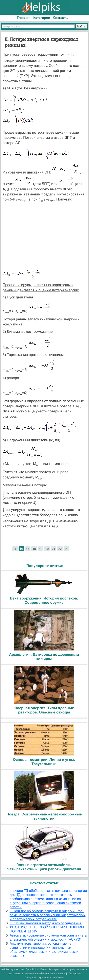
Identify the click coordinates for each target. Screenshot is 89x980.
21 (53, 549)
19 (41, 549)
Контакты (61, 18)
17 (28, 549)
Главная (24, 18)
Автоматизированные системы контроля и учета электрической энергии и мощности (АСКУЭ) (48, 937)
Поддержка (75, 973)
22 (60, 549)
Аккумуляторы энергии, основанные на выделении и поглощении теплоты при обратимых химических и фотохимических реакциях (44, 950)
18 (34, 549)
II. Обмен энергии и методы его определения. (46, 923)
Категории (42, 18)
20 (47, 549)
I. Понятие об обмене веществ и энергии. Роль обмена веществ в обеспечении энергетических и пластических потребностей (48, 915)
